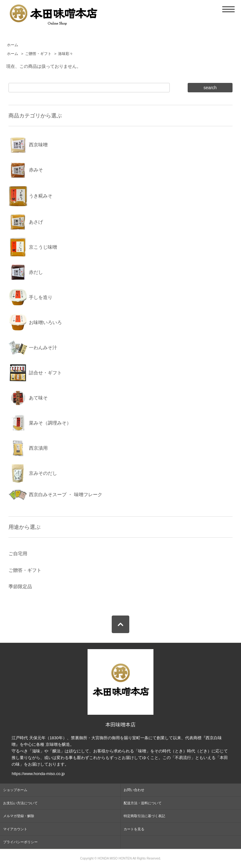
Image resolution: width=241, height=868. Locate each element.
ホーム (13, 45)
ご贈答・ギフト (38, 54)
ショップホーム (15, 790)
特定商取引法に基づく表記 (144, 816)
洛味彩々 (66, 54)
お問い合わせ (134, 790)
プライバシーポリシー (20, 842)
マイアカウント (15, 829)
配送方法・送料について (143, 803)
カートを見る (134, 829)
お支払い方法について (20, 803)
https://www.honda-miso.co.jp (38, 774)
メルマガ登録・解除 (19, 816)
